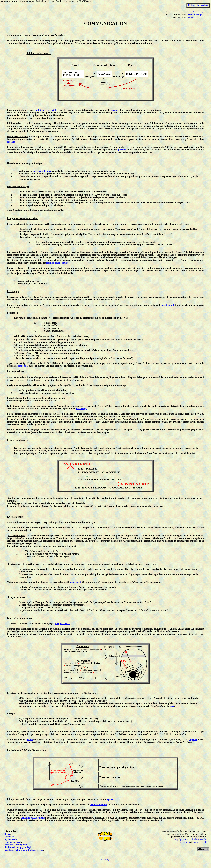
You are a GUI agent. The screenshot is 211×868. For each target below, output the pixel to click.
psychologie (81, 409)
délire (7, 834)
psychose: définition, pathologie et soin (24, 850)
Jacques (62, 623)
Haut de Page (105, 860)
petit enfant (168, 305)
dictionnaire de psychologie (18, 847)
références (185, 842)
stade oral (9, 837)
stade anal (23, 366)
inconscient (75, 582)
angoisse (193, 739)
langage (115, 110)
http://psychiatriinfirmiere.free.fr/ (190, 839)
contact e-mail (199, 842)
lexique (191, 17)
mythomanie (11, 839)
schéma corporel (13, 842)
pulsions (122, 150)
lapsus (110, 799)
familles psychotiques (57, 263)
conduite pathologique (16, 845)
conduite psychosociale (45, 110)
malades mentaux (99, 805)
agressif (11, 142)
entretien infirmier (42, 171)
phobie (29, 739)
